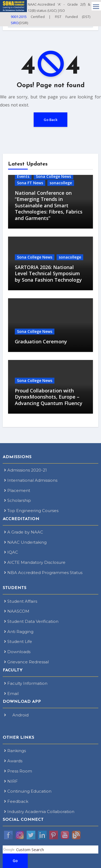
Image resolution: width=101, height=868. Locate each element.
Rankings (15, 751)
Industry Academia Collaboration (39, 812)
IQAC (11, 552)
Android (16, 715)
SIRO (15, 23)
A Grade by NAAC (24, 532)
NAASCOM (17, 611)
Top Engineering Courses (31, 511)
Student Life (18, 641)
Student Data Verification (31, 621)
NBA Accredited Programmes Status (43, 573)
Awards (13, 761)
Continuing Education (28, 791)
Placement (17, 490)
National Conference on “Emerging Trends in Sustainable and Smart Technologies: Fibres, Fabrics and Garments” (49, 205)
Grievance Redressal (26, 662)
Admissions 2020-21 (25, 470)
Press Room (18, 771)
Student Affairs (21, 601)
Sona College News (53, 176)
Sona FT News (30, 183)
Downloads (17, 652)
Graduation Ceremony (41, 341)
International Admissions (31, 480)
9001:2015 (19, 17)
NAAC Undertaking (25, 542)
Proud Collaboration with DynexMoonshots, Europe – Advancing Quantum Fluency (49, 397)
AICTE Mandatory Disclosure (35, 562)
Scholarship (18, 500)
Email (11, 694)
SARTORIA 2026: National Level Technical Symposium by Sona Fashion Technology (48, 273)
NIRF (11, 781)
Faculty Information (26, 683)
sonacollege (61, 183)
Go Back (50, 120)
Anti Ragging (19, 632)
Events (23, 176)
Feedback (16, 801)
